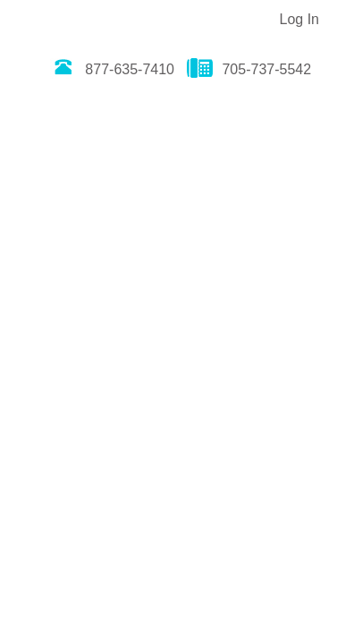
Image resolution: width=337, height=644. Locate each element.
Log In (299, 19)
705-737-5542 (249, 69)
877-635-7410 (112, 69)
